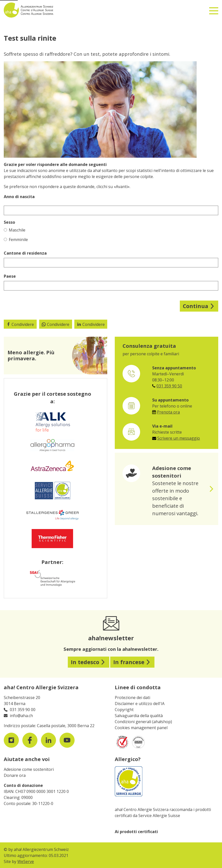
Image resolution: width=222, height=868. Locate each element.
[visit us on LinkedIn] (48, 740)
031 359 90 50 (169, 386)
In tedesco (85, 662)
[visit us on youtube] (67, 740)
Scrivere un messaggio (179, 438)
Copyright (124, 710)
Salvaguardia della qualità (139, 716)
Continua (196, 306)
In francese (129, 662)
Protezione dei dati (132, 698)
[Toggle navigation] (214, 9)
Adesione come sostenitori (29, 769)
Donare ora (15, 775)
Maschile (15, 230)
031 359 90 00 (23, 710)
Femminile (16, 240)
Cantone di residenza (25, 253)
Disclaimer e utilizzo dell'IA (140, 704)
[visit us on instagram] (11, 740)
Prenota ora (168, 412)
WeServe (26, 861)
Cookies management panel (141, 728)
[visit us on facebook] (30, 740)
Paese (10, 276)
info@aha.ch (21, 716)
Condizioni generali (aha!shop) (143, 722)
